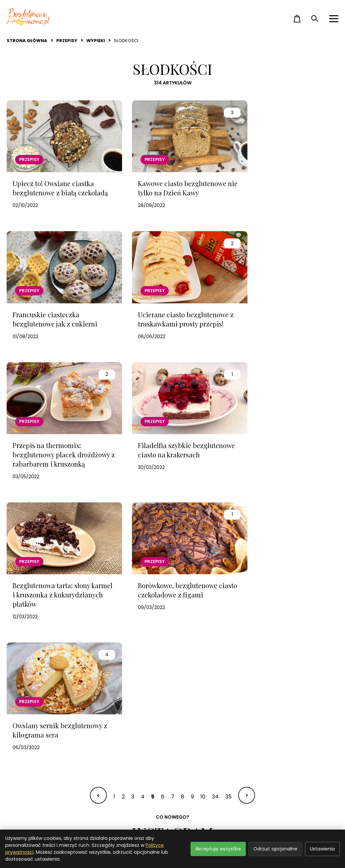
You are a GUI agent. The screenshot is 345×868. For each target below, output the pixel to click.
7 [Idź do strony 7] (173, 534)
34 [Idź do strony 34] (215, 534)
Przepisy (67, 41)
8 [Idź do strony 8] (183, 534)
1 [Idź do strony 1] (114, 534)
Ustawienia (322, 849)
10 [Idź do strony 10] (203, 534)
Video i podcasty (111, 819)
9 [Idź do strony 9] (192, 534)
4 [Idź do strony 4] (143, 534)
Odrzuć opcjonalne (275, 849)
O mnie (182, 808)
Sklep (180, 819)
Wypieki (96, 41)
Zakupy (99, 808)
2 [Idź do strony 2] (123, 534)
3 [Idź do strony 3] (133, 534)
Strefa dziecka (25, 819)
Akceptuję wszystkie (218, 849)
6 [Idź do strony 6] (163, 534)
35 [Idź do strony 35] (228, 534)
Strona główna (27, 41)
